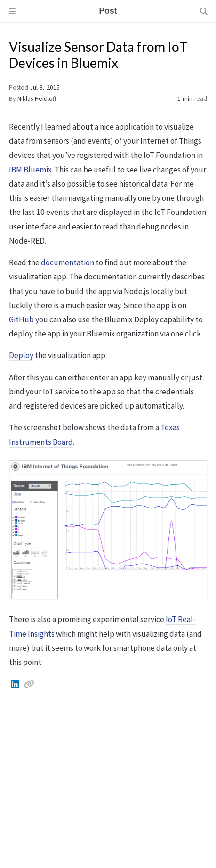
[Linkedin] (16, 684)
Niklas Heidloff (37, 99)
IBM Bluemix (30, 170)
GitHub (21, 319)
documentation (68, 262)
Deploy (21, 355)
